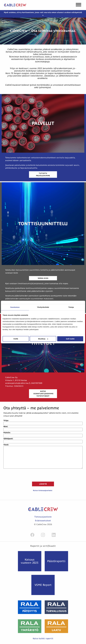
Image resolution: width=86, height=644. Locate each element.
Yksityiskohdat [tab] (43, 307)
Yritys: (6, 420)
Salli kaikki (70, 339)
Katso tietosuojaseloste (43, 490)
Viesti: (6, 445)
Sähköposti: (8, 439)
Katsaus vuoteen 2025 (30, 561)
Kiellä (16, 339)
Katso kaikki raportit (43, 638)
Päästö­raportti (56, 561)
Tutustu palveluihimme (43, 174)
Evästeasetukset (43, 521)
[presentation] (43, 475)
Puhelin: (7, 433)
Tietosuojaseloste (43, 517)
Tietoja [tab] (71, 307)
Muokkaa (43, 339)
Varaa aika (43, 278)
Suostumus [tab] (15, 307)
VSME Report (43, 585)
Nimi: (6, 426)
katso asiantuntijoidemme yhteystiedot (43, 394)
